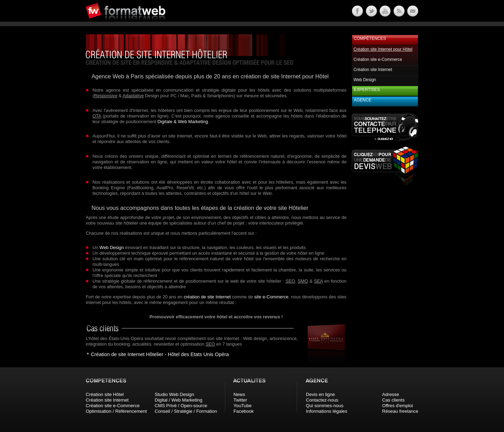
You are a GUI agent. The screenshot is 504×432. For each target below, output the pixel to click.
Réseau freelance (400, 411)
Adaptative (133, 96)
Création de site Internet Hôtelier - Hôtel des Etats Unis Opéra (160, 354)
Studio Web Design (174, 394)
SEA (318, 281)
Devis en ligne (320, 394)
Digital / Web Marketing (178, 400)
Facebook (244, 411)
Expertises (367, 90)
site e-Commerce (272, 297)
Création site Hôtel (105, 394)
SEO (290, 281)
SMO (303, 281)
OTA (97, 116)
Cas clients (394, 400)
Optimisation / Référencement (116, 411)
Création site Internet (373, 70)
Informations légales (327, 411)
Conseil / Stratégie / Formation (186, 411)
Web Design (111, 247)
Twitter (240, 400)
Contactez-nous (322, 400)
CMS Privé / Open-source (181, 406)
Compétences (370, 38)
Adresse (391, 394)
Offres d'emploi (398, 406)
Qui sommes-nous (325, 406)
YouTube (243, 406)
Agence (363, 100)
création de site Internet (207, 297)
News (239, 394)
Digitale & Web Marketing (183, 122)
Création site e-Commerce (378, 59)
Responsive (106, 96)
